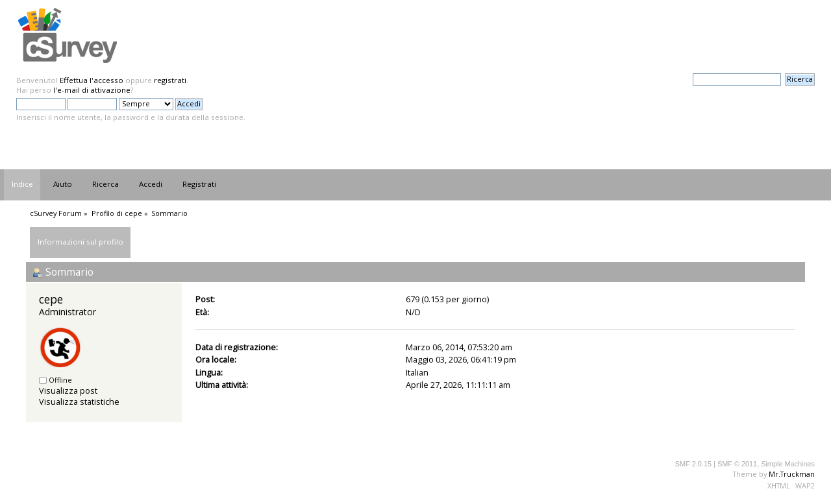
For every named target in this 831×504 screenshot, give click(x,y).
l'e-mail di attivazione (92, 90)
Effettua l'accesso (92, 80)
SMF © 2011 (737, 464)
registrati (170, 80)
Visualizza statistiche (79, 402)
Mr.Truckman (792, 474)
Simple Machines (788, 464)
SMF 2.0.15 (693, 464)
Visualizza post (68, 390)
